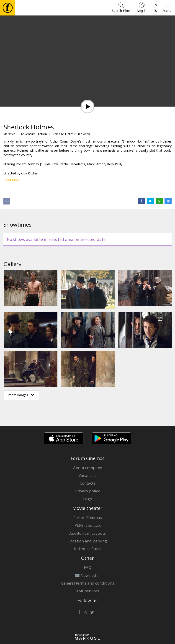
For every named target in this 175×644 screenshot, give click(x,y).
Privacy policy (88, 491)
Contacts (87, 483)
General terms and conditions (87, 583)
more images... (21, 395)
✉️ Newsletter (87, 575)
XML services (88, 591)
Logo (88, 499)
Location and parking (88, 541)
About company (88, 468)
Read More (12, 180)
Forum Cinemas (88, 517)
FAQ (88, 567)
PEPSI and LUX (88, 525)
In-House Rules (88, 549)
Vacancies (87, 475)
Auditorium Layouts (87, 533)
